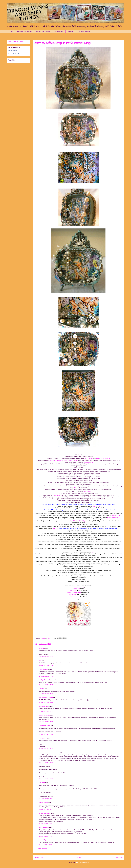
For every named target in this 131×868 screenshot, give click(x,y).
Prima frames (87, 491)
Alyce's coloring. (88, 462)
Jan (40, 660)
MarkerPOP (73, 594)
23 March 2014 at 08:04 (46, 763)
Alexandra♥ (43, 738)
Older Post (119, 857)
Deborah (42, 689)
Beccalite (42, 783)
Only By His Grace (45, 726)
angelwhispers (44, 840)
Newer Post (39, 857)
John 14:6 (55, 528)
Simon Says (76, 589)
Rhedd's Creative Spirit (74, 592)
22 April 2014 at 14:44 (45, 836)
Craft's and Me (74, 596)
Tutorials (71, 31)
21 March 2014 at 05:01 (46, 685)
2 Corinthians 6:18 (113, 517)
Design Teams (59, 31)
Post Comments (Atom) (83, 863)
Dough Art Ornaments (25, 31)
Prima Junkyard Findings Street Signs (75, 521)
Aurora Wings (73, 460)
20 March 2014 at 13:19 (46, 665)
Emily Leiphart (44, 803)
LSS (75, 488)
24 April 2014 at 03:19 (45, 845)
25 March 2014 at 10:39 (46, 799)
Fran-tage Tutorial (84, 31)
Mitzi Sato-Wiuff (44, 706)
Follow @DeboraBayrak (16, 41)
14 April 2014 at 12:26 (45, 824)
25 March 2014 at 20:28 (46, 809)
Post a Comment (42, 849)
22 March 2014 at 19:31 (46, 734)
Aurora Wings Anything (77, 587)
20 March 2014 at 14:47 (46, 676)
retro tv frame (57, 495)
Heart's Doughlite (13, 51)
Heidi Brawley (43, 669)
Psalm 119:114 (115, 515)
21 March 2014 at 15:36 (46, 694)
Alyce (97, 458)
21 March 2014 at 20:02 (46, 702)
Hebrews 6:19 (96, 506)
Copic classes (88, 458)
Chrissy (41, 648)
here (93, 552)
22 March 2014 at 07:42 (46, 711)
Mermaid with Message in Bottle (58, 460)
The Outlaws (73, 591)
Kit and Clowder (105, 458)
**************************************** (49, 752)
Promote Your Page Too (14, 54)
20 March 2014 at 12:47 (46, 657)
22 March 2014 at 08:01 (46, 722)
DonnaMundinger (44, 715)
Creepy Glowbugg (45, 813)
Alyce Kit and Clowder (46, 697)
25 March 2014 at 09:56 (46, 779)
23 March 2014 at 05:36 (46, 749)
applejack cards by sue (46, 680)
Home (11, 31)
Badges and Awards (43, 31)
